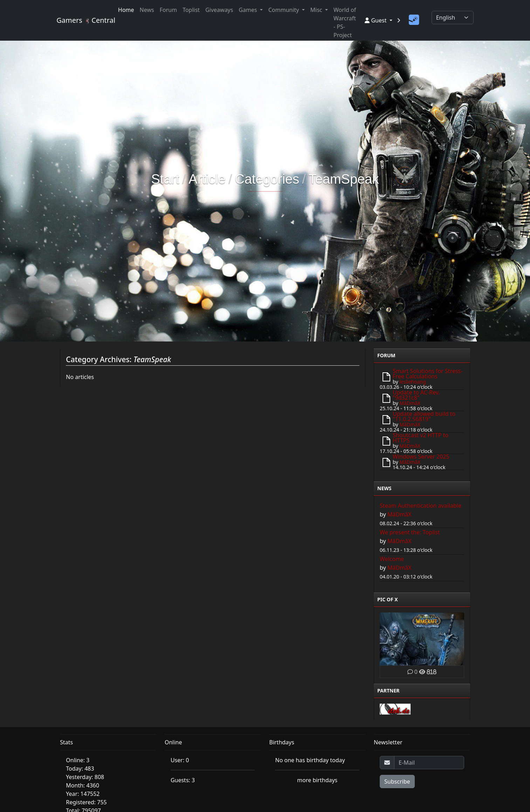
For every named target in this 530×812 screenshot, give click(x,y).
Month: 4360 (82, 785)
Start (165, 179)
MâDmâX (410, 403)
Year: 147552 (83, 794)
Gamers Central (83, 20)
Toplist (191, 10)
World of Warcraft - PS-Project (345, 22)
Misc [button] (317, 10)
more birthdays (317, 780)
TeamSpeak (344, 179)
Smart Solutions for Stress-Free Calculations (428, 374)
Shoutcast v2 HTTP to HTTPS (421, 438)
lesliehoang (413, 382)
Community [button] (284, 10)
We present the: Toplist (410, 532)
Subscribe (397, 781)
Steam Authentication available (421, 506)
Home (126, 10)
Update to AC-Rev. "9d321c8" (416, 395)
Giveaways (219, 10)
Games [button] (248, 10)
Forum (168, 10)
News (147, 10)
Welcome (392, 559)
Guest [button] (376, 20)
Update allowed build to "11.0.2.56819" (424, 416)
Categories (267, 179)
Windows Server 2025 (421, 456)
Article (207, 179)
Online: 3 (78, 760)
